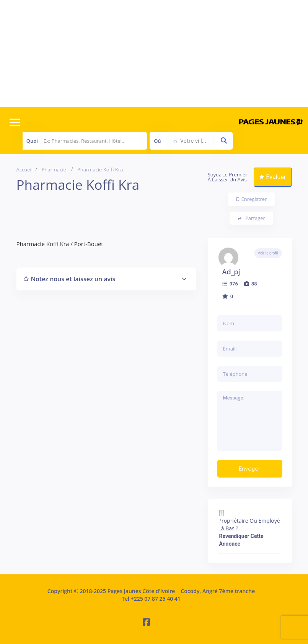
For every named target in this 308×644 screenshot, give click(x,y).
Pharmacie (54, 170)
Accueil (25, 170)
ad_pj (231, 272)
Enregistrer (252, 199)
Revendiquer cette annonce (241, 540)
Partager (252, 218)
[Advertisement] (154, 54)
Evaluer (273, 177)
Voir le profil (268, 253)
